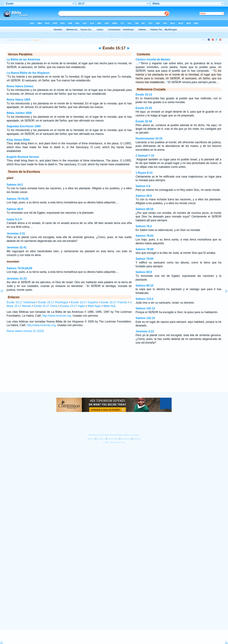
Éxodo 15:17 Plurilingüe (53, 302)
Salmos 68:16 (144, 209)
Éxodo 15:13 (144, 95)
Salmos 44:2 (15, 185)
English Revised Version (23, 157)
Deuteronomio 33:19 (149, 138)
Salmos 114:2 (144, 299)
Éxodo (17, 40)
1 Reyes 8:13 (144, 173)
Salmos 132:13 (145, 308)
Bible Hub (110, 306)
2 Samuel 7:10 (145, 156)
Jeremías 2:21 (16, 233)
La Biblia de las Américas (23, 59)
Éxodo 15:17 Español (84, 302)
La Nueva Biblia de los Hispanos (28, 73)
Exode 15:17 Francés (114, 302)
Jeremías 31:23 (17, 279)
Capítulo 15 (27, 40)
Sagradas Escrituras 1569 (24, 126)
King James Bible (18, 140)
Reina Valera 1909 (18, 100)
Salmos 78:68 (144, 249)
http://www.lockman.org (57, 316)
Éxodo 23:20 (144, 108)
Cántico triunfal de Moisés (153, 59)
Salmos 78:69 (144, 259)
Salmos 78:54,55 (17, 199)
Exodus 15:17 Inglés (73, 306)
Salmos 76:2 (144, 226)
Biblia (9, 40)
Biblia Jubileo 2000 (19, 113)
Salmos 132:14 (145, 318)
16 (139, 63)
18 (167, 82)
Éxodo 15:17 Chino (46, 306)
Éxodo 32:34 (144, 121)
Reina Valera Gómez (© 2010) (25, 331)
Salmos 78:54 (144, 236)
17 (212, 70)
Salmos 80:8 (15, 209)
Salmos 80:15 (144, 286)
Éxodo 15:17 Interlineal (21, 302)
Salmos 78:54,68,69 (19, 268)
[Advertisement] (114, 372)
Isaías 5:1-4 (14, 219)
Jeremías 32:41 (17, 247)
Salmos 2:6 (143, 186)
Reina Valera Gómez (20, 86)
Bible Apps (94, 306)
